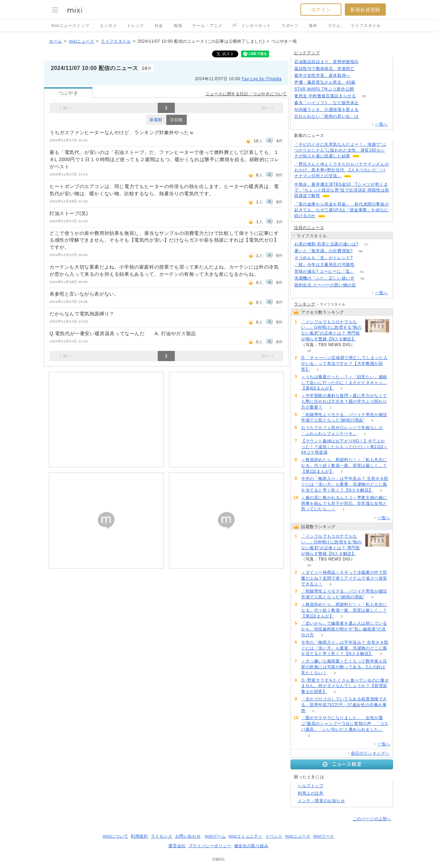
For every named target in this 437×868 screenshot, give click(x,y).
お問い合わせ (188, 836)
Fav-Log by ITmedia (262, 79)
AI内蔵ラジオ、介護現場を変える (327, 110)
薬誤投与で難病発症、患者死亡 (324, 69)
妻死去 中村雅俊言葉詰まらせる (325, 96)
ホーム (56, 41)
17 (366, 244)
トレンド (136, 26)
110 (367, 110)
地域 (178, 26)
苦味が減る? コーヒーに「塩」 (324, 271)
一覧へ (381, 124)
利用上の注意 (311, 793)
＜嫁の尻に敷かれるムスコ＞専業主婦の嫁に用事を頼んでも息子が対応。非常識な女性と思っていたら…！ (344, 503)
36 (361, 251)
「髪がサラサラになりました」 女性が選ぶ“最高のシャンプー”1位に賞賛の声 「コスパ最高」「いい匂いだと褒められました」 (345, 724)
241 (358, 76)
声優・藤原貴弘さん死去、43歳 (325, 82)
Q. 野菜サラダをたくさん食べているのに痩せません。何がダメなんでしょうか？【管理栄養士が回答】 (345, 686)
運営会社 (177, 846)
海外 (313, 26)
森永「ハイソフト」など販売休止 (327, 103)
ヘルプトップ (311, 786)
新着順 (156, 120)
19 (309, 351)
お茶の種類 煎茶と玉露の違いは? (326, 244)
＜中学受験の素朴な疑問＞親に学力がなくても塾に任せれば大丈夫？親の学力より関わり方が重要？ (344, 401)
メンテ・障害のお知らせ (321, 801)
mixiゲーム (215, 836)
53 (361, 258)
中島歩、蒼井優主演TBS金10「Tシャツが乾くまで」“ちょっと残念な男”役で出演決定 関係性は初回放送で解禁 (342, 190)
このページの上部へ (372, 819)
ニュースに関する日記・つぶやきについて (246, 94)
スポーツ (290, 26)
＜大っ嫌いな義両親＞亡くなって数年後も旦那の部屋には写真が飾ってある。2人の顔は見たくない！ (344, 667)
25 (364, 96)
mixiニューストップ (70, 26)
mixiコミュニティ (246, 836)
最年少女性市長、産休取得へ (322, 75)
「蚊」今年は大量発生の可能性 (324, 265)
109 (363, 82)
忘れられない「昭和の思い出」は (327, 116)
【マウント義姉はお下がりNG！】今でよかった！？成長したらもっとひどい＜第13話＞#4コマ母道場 (344, 447)
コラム (334, 26)
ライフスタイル (366, 26)
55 (362, 265)
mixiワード (324, 836)
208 (367, 62)
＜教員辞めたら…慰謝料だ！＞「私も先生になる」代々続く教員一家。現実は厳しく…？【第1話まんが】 (344, 466)
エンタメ (108, 26)
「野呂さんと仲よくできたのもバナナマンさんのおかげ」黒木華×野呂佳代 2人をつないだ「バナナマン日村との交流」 (342, 170)
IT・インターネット (252, 26)
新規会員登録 (365, 10)
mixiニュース (81, 41)
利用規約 (139, 836)
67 (362, 69)
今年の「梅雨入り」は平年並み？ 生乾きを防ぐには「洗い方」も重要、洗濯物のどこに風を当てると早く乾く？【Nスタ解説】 (345, 484)
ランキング (305, 304)
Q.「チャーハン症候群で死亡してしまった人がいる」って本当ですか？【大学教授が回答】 (344, 364)
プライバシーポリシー (210, 846)
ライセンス (162, 836)
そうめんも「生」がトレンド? (323, 258)
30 (362, 278)
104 (362, 89)
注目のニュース (309, 228)
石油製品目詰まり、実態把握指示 (327, 62)
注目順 (177, 120)
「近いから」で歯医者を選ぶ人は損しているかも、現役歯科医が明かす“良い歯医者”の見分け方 (344, 629)
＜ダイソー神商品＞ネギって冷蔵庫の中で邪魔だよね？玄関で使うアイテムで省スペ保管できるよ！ (344, 578)
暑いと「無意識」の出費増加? (323, 251)
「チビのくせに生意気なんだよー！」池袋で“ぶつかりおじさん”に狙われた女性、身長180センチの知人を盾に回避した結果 (340, 150)
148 (367, 103)
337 (367, 117)
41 (362, 272)
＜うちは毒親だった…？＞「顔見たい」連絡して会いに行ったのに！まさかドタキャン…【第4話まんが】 (344, 383)
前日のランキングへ (370, 753)
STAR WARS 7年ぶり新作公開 (324, 89)
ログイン (321, 10)
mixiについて (115, 836)
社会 (159, 26)
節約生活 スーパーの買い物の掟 (325, 285)
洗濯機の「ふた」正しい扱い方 (324, 278)
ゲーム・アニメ (207, 26)
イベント (274, 836)
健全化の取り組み (251, 846)
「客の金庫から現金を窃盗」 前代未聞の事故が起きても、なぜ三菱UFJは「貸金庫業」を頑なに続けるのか (342, 210)
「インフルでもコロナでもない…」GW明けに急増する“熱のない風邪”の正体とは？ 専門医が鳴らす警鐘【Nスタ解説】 (332, 330)
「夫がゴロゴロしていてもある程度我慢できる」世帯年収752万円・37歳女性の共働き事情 (344, 705)
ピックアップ (307, 53)
